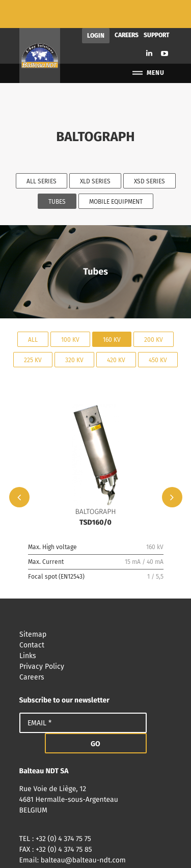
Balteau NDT (40, 28)
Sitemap (96, 606)
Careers (127, 7)
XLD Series (95, 153)
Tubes (57, 174)
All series (42, 153)
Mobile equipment (116, 174)
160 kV (112, 311)
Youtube (165, 25)
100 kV (70, 311)
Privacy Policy (96, 639)
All (33, 311)
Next (172, 469)
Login (96, 8)
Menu (148, 45)
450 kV (158, 332)
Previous (19, 469)
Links (96, 628)
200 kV (154, 311)
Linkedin (149, 25)
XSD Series (149, 153)
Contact (96, 617)
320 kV (74, 332)
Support (157, 7)
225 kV (33, 332)
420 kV (116, 332)
